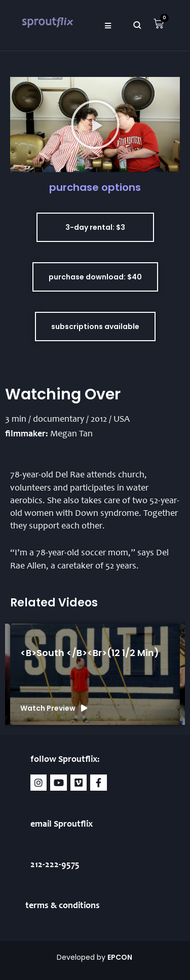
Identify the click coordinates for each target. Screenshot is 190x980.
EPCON (121, 957)
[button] (108, 25)
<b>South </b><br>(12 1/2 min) (90, 653)
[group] (95, 674)
